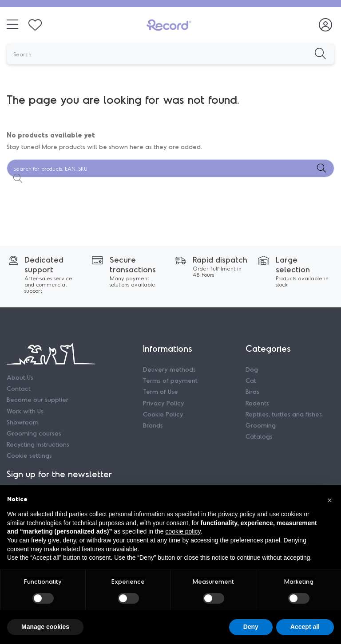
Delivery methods (169, 369)
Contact (19, 388)
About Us (20, 377)
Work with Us (25, 411)
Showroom (23, 422)
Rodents (257, 403)
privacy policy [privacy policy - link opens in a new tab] (237, 514)
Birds (252, 391)
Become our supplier (38, 399)
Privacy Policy (164, 403)
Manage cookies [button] (45, 627)
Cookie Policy (163, 414)
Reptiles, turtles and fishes (284, 414)
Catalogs (259, 436)
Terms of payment (170, 380)
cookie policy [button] (183, 531)
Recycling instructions (38, 444)
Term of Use (161, 391)
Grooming (261, 425)
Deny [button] (251, 627)
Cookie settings (29, 455)
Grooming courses (34, 433)
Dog (252, 369)
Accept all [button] (305, 627)
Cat (251, 380)
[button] (329, 499)
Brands (153, 425)
